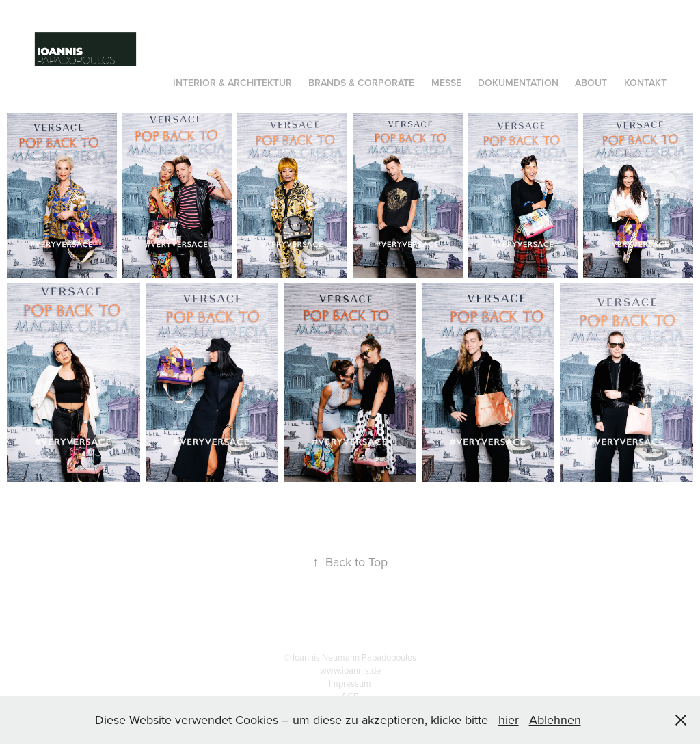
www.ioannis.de (350, 670)
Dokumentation (518, 83)
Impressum (350, 683)
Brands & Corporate (361, 83)
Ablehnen (555, 720)
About (591, 83)
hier (509, 720)
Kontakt (645, 83)
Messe (446, 83)
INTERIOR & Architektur (232, 83)
